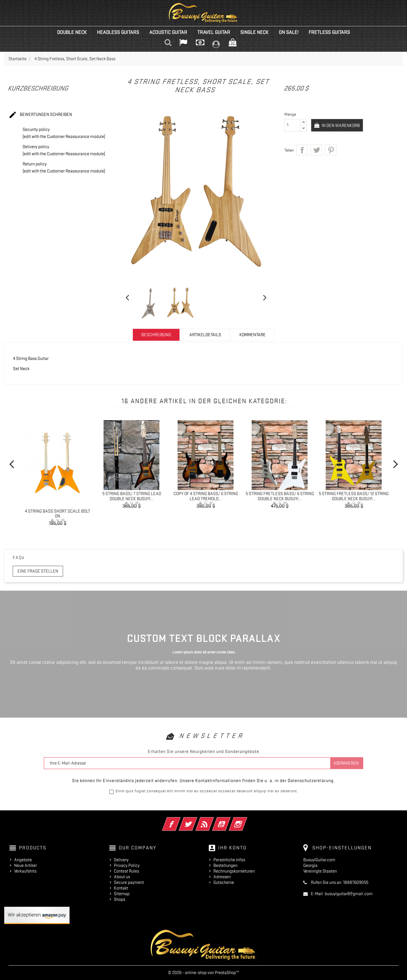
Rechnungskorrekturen (234, 871)
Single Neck (254, 32)
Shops (120, 899)
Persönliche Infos (229, 860)
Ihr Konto (232, 848)
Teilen (302, 150)
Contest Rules (126, 871)
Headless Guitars (118, 32)
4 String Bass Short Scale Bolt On (58, 514)
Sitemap (122, 894)
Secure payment (129, 882)
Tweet (316, 150)
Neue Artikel (25, 865)
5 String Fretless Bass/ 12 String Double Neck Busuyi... (354, 496)
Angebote (23, 860)
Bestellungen (225, 865)
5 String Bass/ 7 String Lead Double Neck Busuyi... (132, 496)
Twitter (196, 820)
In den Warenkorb (342, 126)
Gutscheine (224, 882)
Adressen (222, 877)
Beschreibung (156, 335)
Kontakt (121, 888)
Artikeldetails (205, 335)
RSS (212, 820)
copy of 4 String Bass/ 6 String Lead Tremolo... (206, 496)
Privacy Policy (127, 865)
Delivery (121, 860)
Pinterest (331, 150)
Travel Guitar (214, 32)
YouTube (229, 820)
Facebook (179, 820)
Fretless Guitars (329, 32)
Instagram (246, 820)
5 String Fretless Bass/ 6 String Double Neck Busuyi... (280, 496)
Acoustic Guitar (168, 32)
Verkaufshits (25, 871)
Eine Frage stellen (38, 571)
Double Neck (72, 32)
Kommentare (253, 335)
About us (122, 877)
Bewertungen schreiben (40, 115)
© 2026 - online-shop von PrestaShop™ (204, 973)
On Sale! (289, 32)
